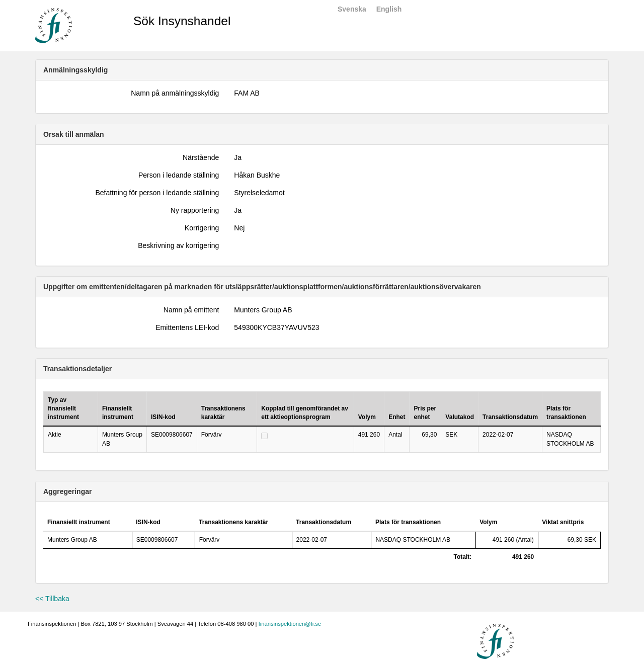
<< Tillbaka (52, 599)
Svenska (352, 9)
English (389, 9)
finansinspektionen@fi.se (290, 624)
